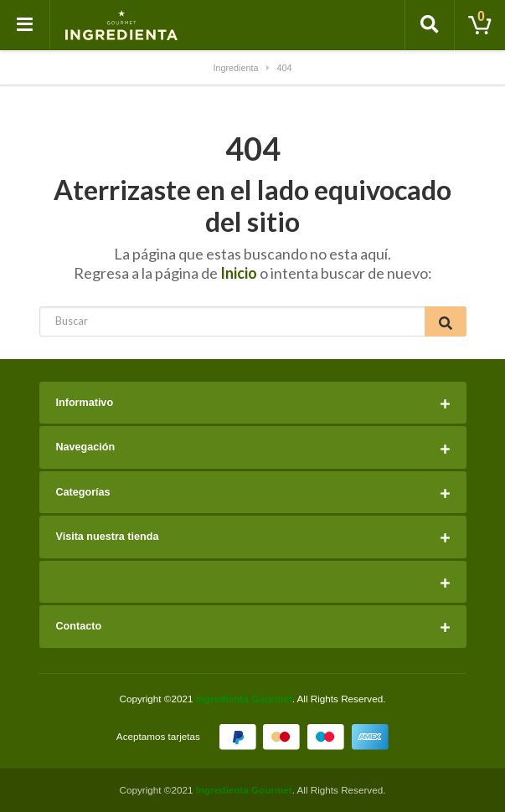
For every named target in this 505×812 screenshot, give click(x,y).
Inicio (239, 273)
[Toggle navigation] (25, 25)
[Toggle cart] (480, 25)
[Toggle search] (430, 25)
